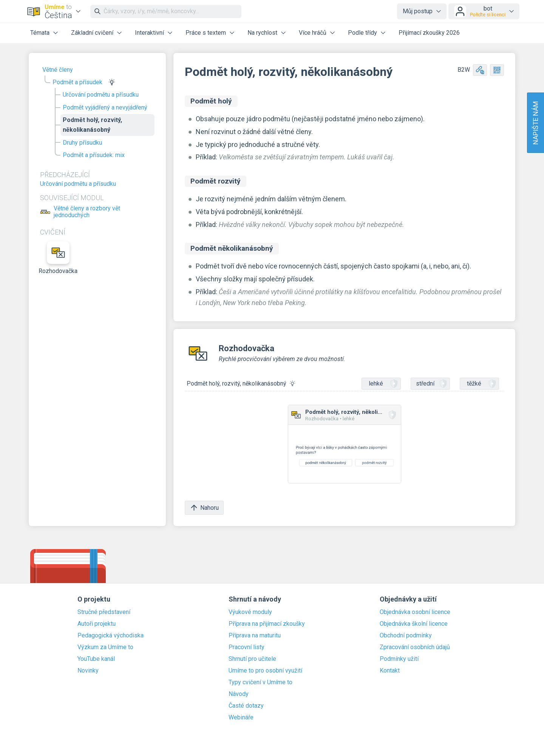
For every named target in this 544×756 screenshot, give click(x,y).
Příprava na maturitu (255, 636)
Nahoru (204, 508)
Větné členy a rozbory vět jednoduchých (87, 212)
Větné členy (58, 70)
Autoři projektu (97, 624)
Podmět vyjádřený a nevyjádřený (105, 107)
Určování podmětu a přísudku (101, 95)
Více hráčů (313, 33)
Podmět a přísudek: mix (94, 155)
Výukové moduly (250, 612)
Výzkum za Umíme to (105, 647)
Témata (40, 33)
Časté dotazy (246, 706)
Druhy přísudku (82, 143)
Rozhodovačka (58, 258)
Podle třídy (362, 33)
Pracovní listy (246, 647)
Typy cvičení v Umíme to (260, 682)
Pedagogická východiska (110, 636)
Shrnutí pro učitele (252, 659)
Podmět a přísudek (77, 82)
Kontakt (390, 671)
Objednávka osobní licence (415, 612)
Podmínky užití (399, 659)
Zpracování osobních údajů (415, 647)
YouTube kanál (96, 659)
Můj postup (418, 11)
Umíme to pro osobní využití (265, 671)
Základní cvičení (92, 33)
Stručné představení (104, 612)
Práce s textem (206, 33)
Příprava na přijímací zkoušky (267, 624)
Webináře (241, 717)
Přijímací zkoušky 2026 (429, 33)
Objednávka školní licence (414, 624)
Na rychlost (262, 33)
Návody (239, 694)
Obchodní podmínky (406, 636)
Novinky (88, 671)
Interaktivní (149, 33)
